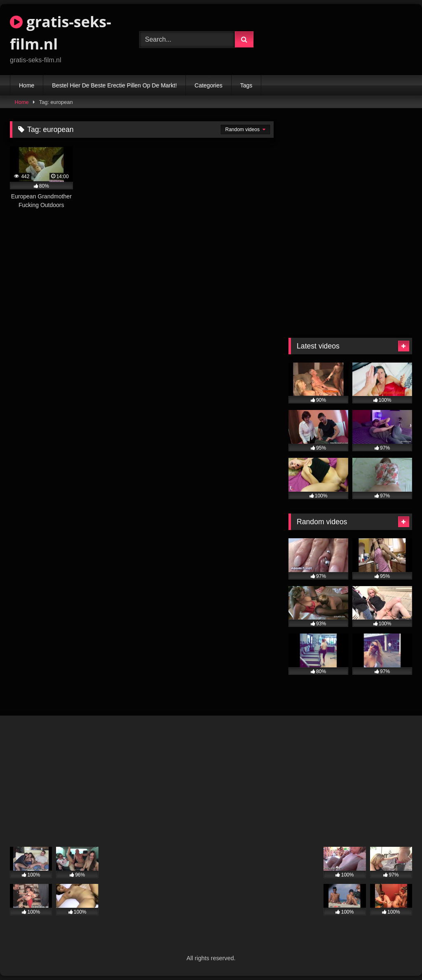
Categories (209, 85)
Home (27, 85)
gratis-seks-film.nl (61, 33)
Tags (246, 85)
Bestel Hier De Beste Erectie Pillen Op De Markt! (114, 85)
